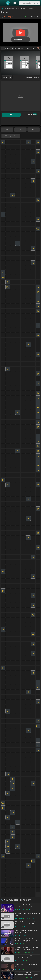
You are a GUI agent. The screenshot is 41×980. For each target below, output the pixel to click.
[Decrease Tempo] (3, 48)
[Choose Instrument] (11, 77)
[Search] (38, 3)
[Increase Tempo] (12, 48)
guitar (5, 77)
